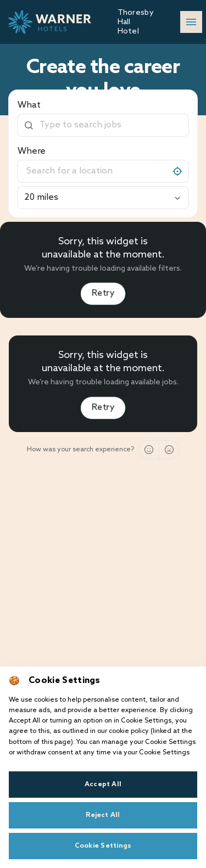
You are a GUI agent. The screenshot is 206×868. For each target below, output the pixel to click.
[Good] (149, 450)
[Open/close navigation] (191, 22)
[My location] (177, 171)
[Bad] (169, 450)
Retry (103, 293)
